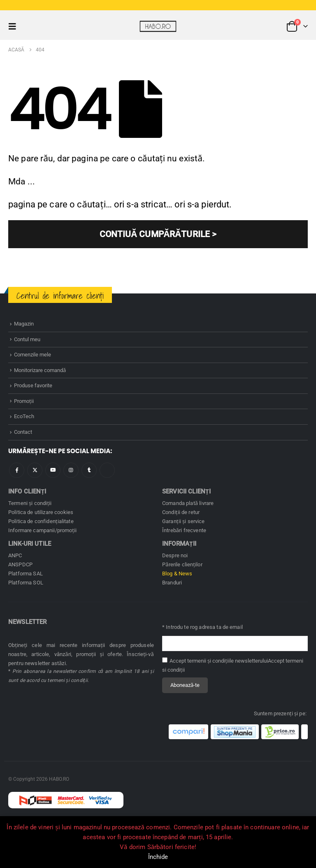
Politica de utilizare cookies (41, 512)
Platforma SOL (26, 583)
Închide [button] (158, 857)
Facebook (17, 470)
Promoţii (24, 401)
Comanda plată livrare (188, 503)
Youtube (53, 470)
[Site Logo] (158, 26)
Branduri (172, 583)
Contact (23, 432)
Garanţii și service (184, 521)
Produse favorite (33, 385)
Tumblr (89, 470)
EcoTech (24, 416)
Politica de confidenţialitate (41, 521)
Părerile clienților (182, 564)
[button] (15, 26)
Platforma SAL (26, 574)
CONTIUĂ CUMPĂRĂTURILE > (158, 234)
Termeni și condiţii (30, 503)
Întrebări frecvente (184, 530)
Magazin (24, 324)
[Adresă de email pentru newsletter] (235, 643)
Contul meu (27, 339)
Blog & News (177, 574)
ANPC (15, 555)
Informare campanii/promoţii (42, 530)
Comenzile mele (33, 355)
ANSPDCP (20, 564)
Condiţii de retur (181, 512)
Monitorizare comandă (40, 370)
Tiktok (107, 470)
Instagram (71, 470)
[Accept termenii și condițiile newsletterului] (165, 660)
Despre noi (175, 555)
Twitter (35, 470)
